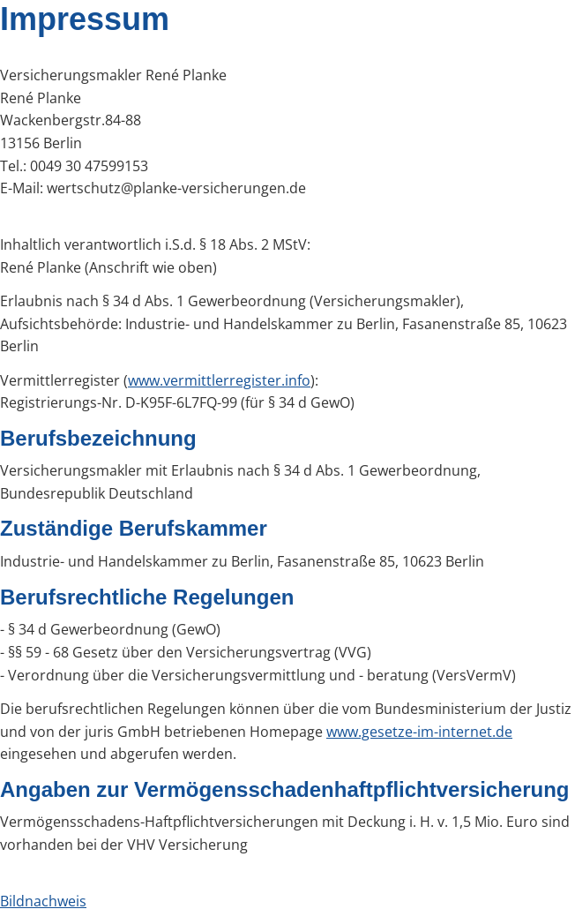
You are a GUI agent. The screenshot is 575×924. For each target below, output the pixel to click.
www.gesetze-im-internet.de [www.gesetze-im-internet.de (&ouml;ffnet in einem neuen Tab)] (419, 732)
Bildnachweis (43, 901)
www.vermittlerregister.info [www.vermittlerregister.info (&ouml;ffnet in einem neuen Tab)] (219, 380)
